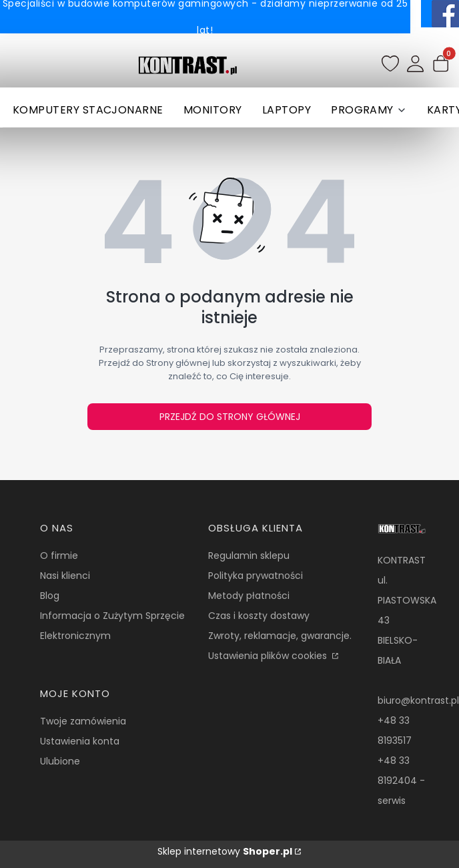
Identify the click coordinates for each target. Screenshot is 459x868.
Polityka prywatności (256, 576)
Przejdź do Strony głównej (230, 417)
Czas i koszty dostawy (259, 616)
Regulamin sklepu (249, 556)
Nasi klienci (65, 576)
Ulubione (60, 761)
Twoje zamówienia (83, 721)
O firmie (59, 556)
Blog (50, 596)
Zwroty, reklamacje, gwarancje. (280, 636)
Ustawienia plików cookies (269, 656)
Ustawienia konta (80, 741)
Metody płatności (249, 596)
